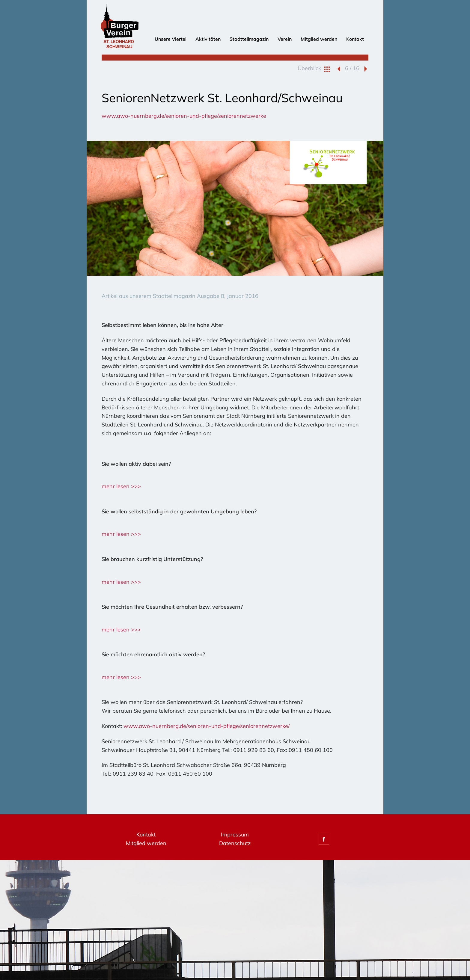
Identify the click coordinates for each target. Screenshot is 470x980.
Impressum (235, 834)
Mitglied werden (319, 39)
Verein (285, 39)
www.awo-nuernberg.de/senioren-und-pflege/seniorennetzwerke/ (207, 726)
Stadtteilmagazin (249, 39)
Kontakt (355, 39)
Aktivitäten (208, 39)
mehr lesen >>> (121, 486)
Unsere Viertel (171, 39)
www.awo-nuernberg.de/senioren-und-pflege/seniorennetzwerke (184, 116)
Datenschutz (235, 843)
